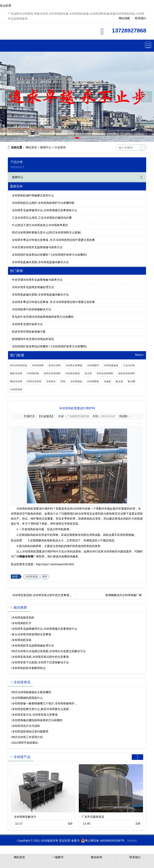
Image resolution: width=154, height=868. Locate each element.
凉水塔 (88, 373)
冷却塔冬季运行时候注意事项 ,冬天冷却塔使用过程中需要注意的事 (53, 240)
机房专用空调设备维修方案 (29, 332)
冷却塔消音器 (73, 373)
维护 (45, 577)
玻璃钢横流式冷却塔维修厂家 (124, 595)
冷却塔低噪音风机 (23, 618)
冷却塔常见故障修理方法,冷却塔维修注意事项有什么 (45, 210)
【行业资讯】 (46, 416)
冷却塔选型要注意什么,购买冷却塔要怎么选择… (42, 709)
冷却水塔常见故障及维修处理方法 (33, 287)
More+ (140, 355)
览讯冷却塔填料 (52, 373)
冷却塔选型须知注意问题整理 (30, 731)
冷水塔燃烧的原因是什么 (27, 698)
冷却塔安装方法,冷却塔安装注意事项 (35, 715)
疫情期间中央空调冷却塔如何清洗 (33, 339)
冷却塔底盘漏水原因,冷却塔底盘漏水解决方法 (40, 262)
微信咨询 (96, 857)
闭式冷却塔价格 (18, 365)
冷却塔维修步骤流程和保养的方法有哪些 (37, 720)
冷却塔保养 (38, 365)
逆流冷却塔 (55, 365)
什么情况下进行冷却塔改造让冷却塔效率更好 (40, 225)
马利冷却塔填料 (105, 373)
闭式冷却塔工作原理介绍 (27, 737)
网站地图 (124, 18)
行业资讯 (60, 147)
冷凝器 (107, 381)
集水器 (119, 381)
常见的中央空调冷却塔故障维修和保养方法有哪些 (43, 317)
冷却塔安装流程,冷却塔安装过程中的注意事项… (42, 595)
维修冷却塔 (43, 33)
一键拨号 (58, 857)
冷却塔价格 (33, 373)
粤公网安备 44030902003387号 (103, 841)
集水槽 (131, 381)
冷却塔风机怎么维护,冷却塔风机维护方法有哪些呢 (43, 203)
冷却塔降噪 (93, 381)
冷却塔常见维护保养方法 (27, 324)
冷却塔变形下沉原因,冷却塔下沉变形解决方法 (40, 662)
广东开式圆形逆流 (93, 817)
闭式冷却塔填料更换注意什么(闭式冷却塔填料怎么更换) (46, 232)
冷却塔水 (51, 381)
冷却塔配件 (93, 365)
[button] (71, 138)
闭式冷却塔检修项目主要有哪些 (31, 692)
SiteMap (132, 841)
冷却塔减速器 (111, 365)
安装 (63, 381)
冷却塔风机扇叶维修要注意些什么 (33, 195)
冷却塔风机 (32, 577)
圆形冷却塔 (16, 373)
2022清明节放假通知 (25, 743)
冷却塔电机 (76, 381)
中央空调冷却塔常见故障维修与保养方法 (37, 247)
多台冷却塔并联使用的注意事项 (31, 634)
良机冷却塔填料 (127, 373)
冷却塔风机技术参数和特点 (29, 668)
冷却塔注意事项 (74, 365)
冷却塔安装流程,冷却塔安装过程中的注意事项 (40, 657)
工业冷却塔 (129, 365)
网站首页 (31, 147)
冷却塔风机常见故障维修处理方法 (33, 646)
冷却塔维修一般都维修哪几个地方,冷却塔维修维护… (45, 703)
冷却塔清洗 (16, 389)
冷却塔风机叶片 (22, 623)
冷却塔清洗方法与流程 (26, 726)
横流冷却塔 (16, 381)
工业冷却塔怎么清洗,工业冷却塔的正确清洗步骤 (42, 218)
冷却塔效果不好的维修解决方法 (31, 309)
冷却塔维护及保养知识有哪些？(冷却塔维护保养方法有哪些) (49, 255)
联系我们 (141, 18)
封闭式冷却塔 (34, 381)
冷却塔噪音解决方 (25, 817)
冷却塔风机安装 (22, 640)
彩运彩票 (6, 6)
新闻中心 (46, 147)
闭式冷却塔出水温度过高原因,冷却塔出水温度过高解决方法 (49, 651)
